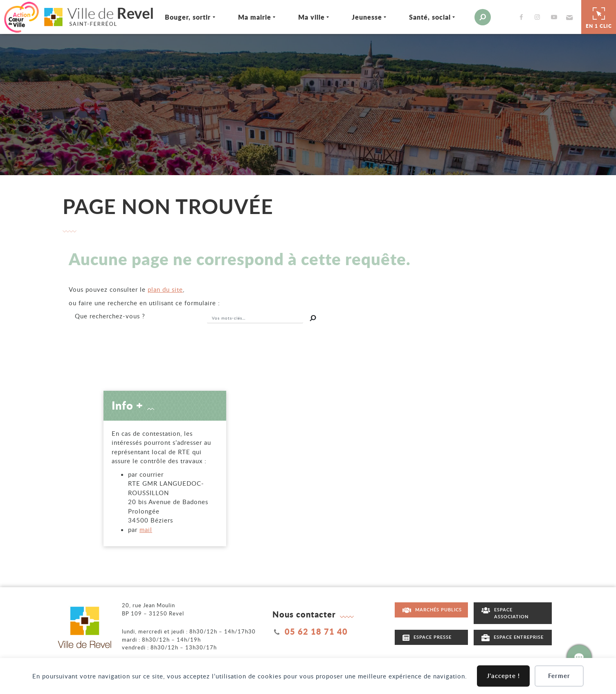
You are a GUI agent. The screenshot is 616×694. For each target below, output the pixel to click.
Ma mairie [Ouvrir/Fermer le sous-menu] (243, 16)
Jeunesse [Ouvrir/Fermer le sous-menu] (355, 16)
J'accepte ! (503, 676)
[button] (557, 16)
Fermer (559, 676)
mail (146, 528)
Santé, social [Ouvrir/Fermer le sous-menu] (418, 16)
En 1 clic (599, 16)
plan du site (165, 288)
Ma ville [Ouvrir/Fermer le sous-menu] (300, 16)
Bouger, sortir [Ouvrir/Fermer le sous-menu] (177, 16)
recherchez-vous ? (110, 314)
